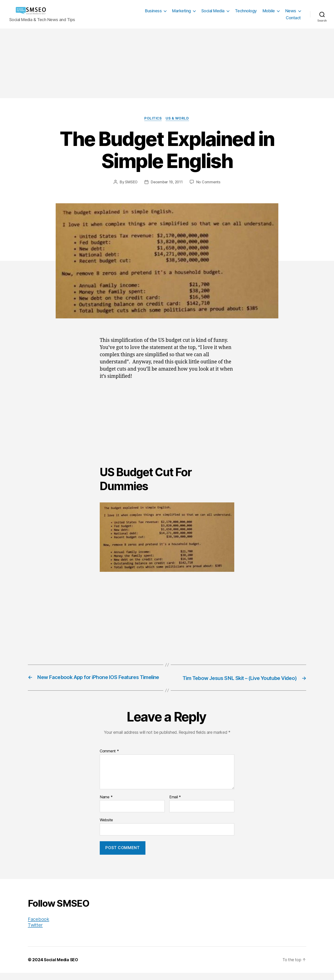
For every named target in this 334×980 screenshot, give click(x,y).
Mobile (269, 11)
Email (175, 804)
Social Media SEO (61, 967)
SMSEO (131, 182)
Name (106, 804)
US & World (178, 119)
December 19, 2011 (167, 182)
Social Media (213, 11)
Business (153, 11)
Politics (153, 119)
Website (106, 827)
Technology (246, 11)
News (291, 11)
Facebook (39, 926)
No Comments (209, 182)
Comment (109, 758)
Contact (293, 18)
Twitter (35, 932)
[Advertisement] (167, 63)
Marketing (181, 11)
